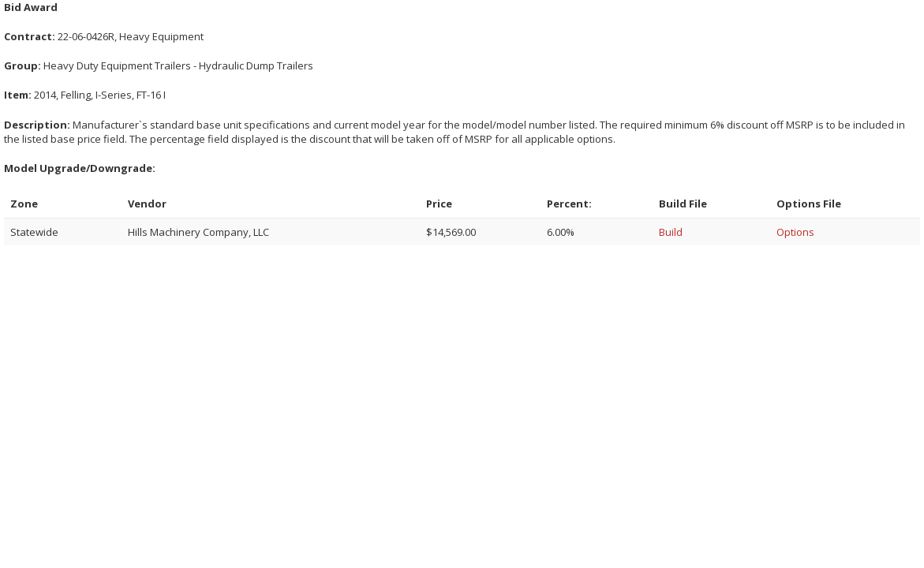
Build (671, 232)
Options (795, 232)
